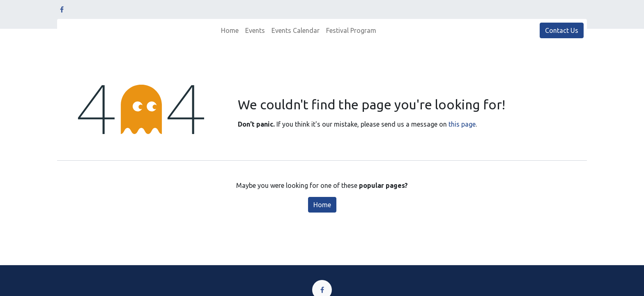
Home (322, 205)
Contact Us (562, 30)
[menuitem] (230, 30)
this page (462, 124)
